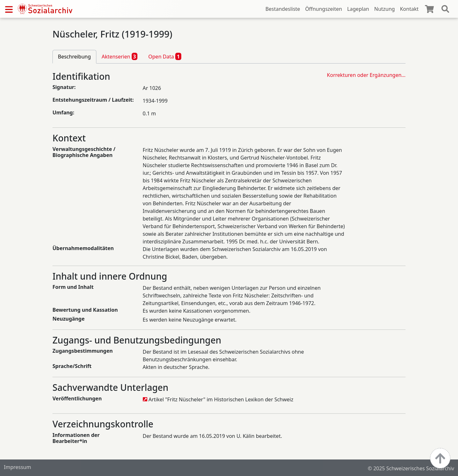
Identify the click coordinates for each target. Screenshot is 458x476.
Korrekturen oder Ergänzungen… (366, 75)
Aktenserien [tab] (120, 56)
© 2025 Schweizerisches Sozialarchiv (411, 468)
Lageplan (358, 9)
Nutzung (384, 9)
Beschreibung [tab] (74, 57)
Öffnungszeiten (323, 9)
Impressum (17, 467)
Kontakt (409, 9)
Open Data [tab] (165, 56)
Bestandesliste (283, 9)
